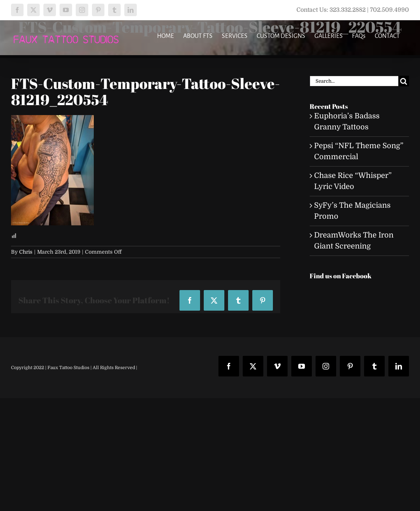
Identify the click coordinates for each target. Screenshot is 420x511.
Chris (26, 252)
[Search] (404, 81)
